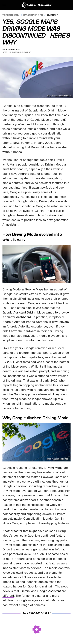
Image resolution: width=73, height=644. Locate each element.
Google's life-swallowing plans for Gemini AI (33, 215)
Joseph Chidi (13, 49)
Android (53, 15)
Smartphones (33, 15)
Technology (11, 15)
